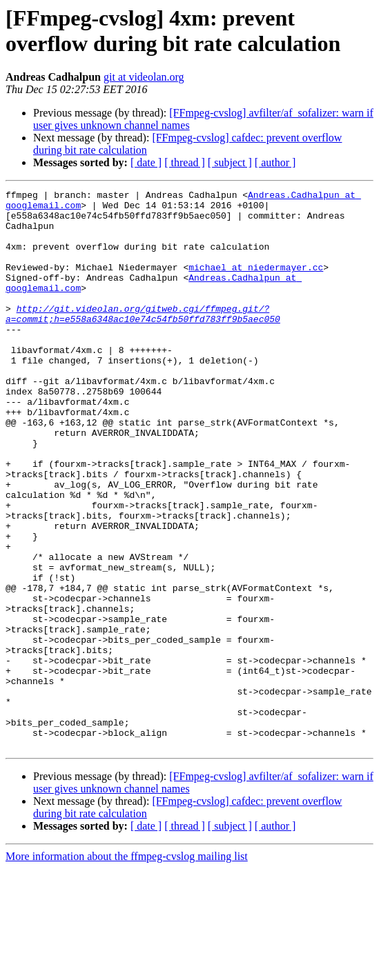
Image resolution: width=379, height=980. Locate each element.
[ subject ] (230, 162)
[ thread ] (185, 162)
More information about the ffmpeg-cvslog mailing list (127, 968)
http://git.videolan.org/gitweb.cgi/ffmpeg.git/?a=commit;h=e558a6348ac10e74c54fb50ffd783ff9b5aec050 (143, 339)
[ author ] (275, 162)
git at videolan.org (144, 77)
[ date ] (146, 162)
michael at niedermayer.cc (256, 283)
